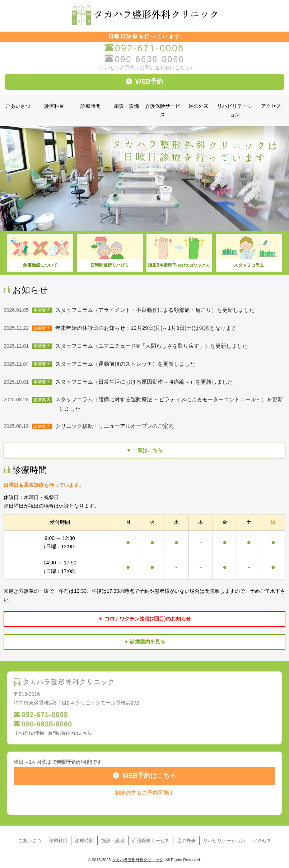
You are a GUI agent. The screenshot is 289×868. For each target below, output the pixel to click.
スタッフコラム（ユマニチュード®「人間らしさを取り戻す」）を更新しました (153, 346)
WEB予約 (144, 82)
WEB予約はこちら (144, 776)
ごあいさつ (18, 106)
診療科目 (54, 106)
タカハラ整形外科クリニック (138, 860)
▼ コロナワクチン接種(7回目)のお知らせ (144, 619)
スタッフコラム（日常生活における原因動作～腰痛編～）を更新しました (146, 382)
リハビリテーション (235, 110)
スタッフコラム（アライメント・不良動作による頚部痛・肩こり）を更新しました (157, 310)
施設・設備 (126, 106)
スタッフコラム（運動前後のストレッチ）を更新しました (127, 364)
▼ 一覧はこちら (145, 450)
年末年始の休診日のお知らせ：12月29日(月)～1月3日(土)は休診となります (148, 328)
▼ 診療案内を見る (145, 642)
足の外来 (199, 106)
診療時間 (90, 106)
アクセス (271, 106)
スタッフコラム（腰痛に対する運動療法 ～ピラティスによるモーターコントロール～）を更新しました (171, 404)
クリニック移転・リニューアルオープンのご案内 (116, 426)
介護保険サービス (163, 110)
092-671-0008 (144, 48)
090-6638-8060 (144, 59)
